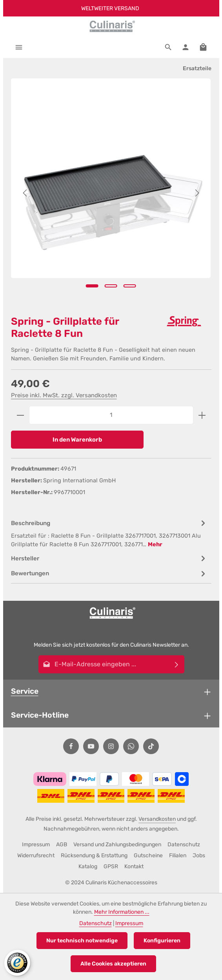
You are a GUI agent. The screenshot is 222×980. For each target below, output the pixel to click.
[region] (111, 193)
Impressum (36, 845)
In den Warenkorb (77, 440)
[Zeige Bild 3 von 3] (130, 286)
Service (25, 691)
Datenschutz (184, 845)
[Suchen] (168, 47)
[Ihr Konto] (186, 47)
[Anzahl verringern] (20, 415)
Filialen (178, 855)
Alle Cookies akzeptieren (113, 964)
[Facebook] (71, 746)
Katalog (88, 866)
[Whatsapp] (131, 746)
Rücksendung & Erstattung (94, 855)
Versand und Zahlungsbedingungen (117, 845)
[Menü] (19, 47)
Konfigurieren (162, 941)
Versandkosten (157, 819)
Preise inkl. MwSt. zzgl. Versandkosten (64, 395)
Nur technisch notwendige (82, 941)
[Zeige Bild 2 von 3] (111, 286)
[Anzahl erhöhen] (202, 415)
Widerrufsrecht (36, 855)
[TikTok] (151, 746)
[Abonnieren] (176, 664)
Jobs (199, 855)
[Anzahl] (111, 415)
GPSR (111, 866)
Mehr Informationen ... (122, 912)
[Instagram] (111, 746)
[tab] (109, 533)
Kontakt (134, 866)
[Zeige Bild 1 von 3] (92, 286)
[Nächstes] (197, 193)
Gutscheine (148, 855)
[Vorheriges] (25, 193)
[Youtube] (91, 746)
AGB (62, 845)
